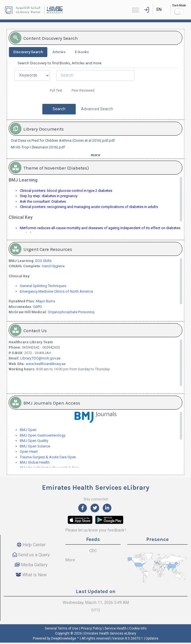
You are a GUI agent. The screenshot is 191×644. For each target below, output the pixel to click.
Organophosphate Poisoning (71, 312)
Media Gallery (31, 565)
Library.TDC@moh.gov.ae (40, 358)
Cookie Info (138, 628)
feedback (116, 530)
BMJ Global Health (35, 462)
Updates (152, 638)
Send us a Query (31, 555)
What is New (31, 575)
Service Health (116, 628)
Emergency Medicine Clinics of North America (56, 291)
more (95, 155)
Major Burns (46, 301)
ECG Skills (43, 261)
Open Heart (29, 451)
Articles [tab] (59, 52)
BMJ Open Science (35, 446)
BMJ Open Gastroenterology (43, 435)
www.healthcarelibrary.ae (46, 364)
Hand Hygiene (53, 266)
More (70, 560)
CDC (93, 551)
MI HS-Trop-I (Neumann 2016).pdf (38, 147)
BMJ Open (28, 430)
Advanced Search (97, 109)
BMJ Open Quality (34, 441)
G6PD (38, 307)
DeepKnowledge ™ (65, 638)
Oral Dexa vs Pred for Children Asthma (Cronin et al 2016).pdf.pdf (63, 140)
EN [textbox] (159, 10)
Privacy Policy (91, 628)
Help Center (31, 545)
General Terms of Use (62, 628)
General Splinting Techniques (43, 286)
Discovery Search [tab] (28, 52)
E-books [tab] (82, 52)
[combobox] (162, 9)
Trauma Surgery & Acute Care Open (48, 457)
